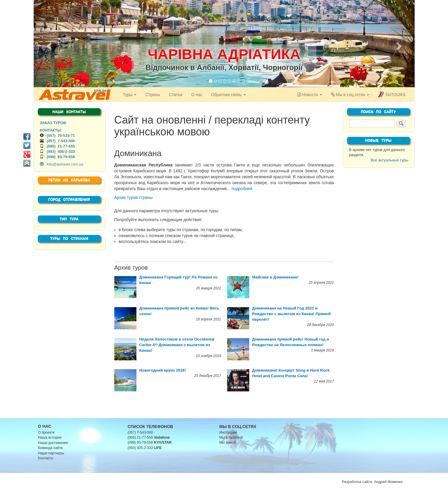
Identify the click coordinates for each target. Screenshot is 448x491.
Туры (130, 95)
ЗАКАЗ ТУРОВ (53, 123)
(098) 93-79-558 (61, 157)
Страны (153, 95)
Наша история (50, 437)
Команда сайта (50, 448)
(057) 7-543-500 (61, 141)
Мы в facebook (231, 437)
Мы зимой (227, 443)
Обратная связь (228, 95)
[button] (48, 44)
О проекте (47, 432)
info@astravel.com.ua (62, 164)
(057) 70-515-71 (61, 136)
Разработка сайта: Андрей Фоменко (372, 482)
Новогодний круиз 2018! (163, 370)
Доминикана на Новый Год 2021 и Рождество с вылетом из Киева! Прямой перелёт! (291, 314)
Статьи (176, 95)
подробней (242, 189)
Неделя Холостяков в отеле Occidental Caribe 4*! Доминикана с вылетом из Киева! (177, 345)
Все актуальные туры (389, 160)
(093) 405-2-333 (61, 151)
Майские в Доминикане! (276, 277)
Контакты (46, 458)
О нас (197, 95)
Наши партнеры (51, 453)
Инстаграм (228, 432)
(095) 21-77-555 (61, 146)
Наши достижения (53, 443)
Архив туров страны (133, 197)
